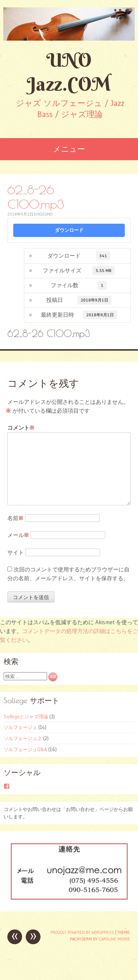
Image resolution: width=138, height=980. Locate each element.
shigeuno (43, 214)
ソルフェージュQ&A (25, 749)
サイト (16, 552)
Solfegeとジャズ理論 (26, 716)
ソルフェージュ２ (23, 738)
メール (18, 535)
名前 (15, 518)
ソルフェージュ (20, 727)
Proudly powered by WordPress (82, 932)
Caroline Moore (114, 939)
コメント (21, 428)
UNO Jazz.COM (69, 72)
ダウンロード (69, 230)
